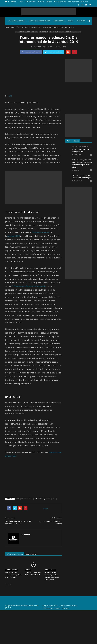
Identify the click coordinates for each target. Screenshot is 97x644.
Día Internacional (27, 499)
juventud (47, 499)
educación (38, 499)
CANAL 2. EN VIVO (50, 570)
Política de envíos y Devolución (78, 2)
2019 (17, 499)
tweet (46, 509)
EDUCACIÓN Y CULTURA (23, 32)
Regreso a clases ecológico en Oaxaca (50, 522)
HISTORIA (35, 32)
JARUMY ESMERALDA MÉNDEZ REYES (60, 32)
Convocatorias (59, 21)
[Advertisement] (49, 12)
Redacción (37, 47)
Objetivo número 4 (41, 232)
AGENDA (28, 570)
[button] (89, 21)
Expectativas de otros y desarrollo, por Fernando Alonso (18, 522)
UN (10, 96)
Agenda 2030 (14, 236)
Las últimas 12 (77, 32)
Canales (71, 21)
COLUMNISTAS (44, 32)
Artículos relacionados (15, 554)
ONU (54, 499)
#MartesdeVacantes (12, 570)
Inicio (22, 2)
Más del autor (31, 554)
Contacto (49, 2)
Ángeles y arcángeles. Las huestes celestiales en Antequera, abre (82, 149)
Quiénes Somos (30, 2)
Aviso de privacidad (60, 2)
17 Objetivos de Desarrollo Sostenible (29, 286)
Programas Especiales (18, 21)
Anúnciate (41, 2)
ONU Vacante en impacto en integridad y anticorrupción (13, 575)
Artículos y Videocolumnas (40, 21)
